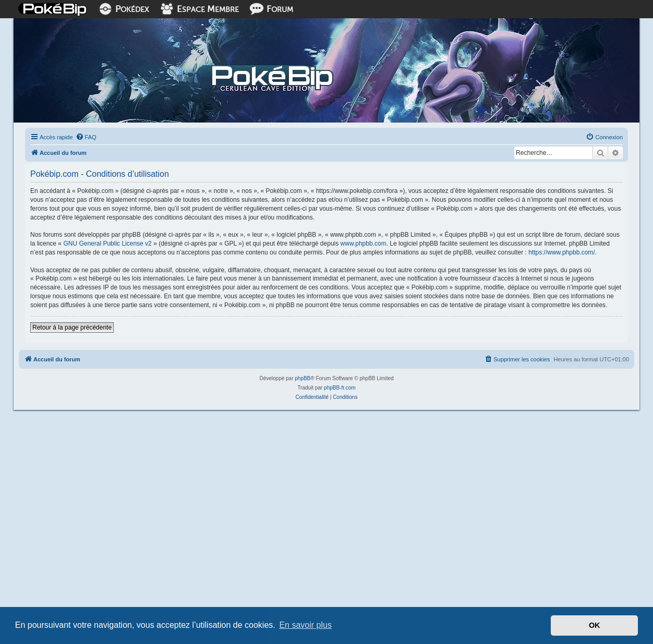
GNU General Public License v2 (107, 244)
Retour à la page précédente (72, 327)
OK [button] (595, 625)
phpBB (303, 378)
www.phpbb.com (364, 244)
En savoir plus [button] (305, 625)
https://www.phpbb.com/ (561, 252)
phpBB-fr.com (340, 388)
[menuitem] (86, 137)
